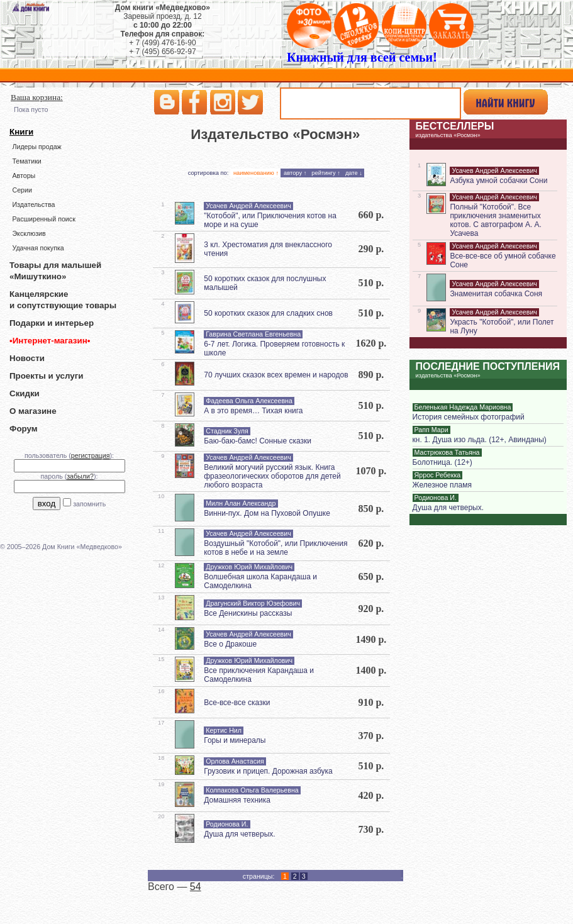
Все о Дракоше (230, 644)
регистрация (91, 455)
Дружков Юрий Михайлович (249, 567)
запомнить (89, 504)
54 (196, 887)
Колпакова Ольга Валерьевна (252, 790)
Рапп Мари (431, 430)
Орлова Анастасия (235, 761)
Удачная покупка (38, 248)
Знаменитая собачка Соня (496, 294)
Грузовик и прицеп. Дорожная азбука (268, 771)
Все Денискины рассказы (248, 613)
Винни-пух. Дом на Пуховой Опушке (267, 513)
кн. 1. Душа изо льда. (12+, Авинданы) (480, 440)
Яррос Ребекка (438, 475)
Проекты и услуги (46, 376)
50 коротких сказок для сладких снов (268, 313)
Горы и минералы (235, 740)
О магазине (33, 411)
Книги (21, 132)
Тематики (26, 161)
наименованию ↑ (256, 173)
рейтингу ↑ (326, 173)
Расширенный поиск (43, 219)
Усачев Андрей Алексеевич (248, 206)
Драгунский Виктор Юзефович (253, 603)
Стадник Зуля (227, 431)
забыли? (80, 476)
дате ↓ (354, 173)
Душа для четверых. (239, 834)
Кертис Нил (224, 730)
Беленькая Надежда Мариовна (463, 407)
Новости (27, 358)
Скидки (25, 393)
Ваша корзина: (37, 97)
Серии (22, 190)
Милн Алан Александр (241, 503)
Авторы (24, 175)
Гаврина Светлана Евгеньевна (253, 334)
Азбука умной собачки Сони (498, 181)
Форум (24, 429)
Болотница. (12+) (442, 462)
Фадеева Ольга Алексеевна (249, 401)
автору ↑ (295, 173)
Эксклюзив (29, 233)
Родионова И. (227, 824)
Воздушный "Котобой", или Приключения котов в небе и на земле (275, 548)
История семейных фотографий (469, 417)
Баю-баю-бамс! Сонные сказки (258, 441)
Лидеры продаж (36, 147)
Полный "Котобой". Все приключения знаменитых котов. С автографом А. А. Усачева (496, 220)
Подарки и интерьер (52, 323)
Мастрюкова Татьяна (447, 452)
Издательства (33, 204)
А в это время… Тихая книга (253, 411)
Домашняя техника (237, 800)
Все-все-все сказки (237, 703)
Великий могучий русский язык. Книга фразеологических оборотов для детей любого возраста (272, 476)
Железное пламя (442, 485)
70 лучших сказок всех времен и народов (276, 375)
